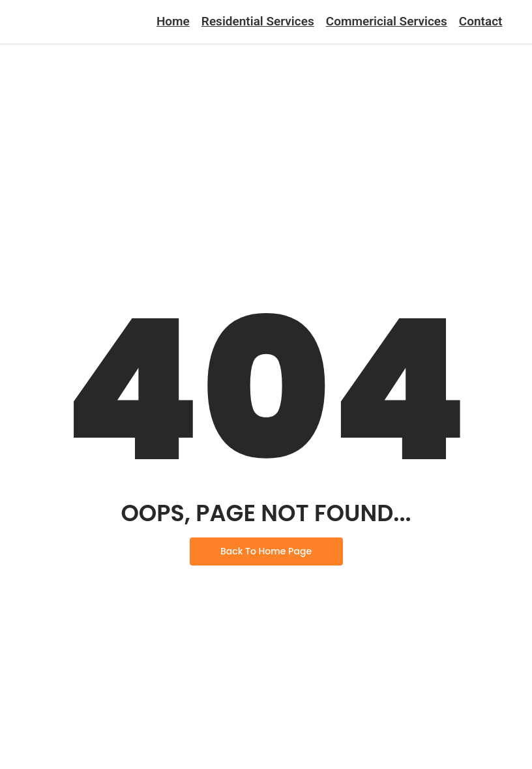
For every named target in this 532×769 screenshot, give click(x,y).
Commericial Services (387, 21)
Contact (481, 21)
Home (173, 21)
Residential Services (258, 21)
